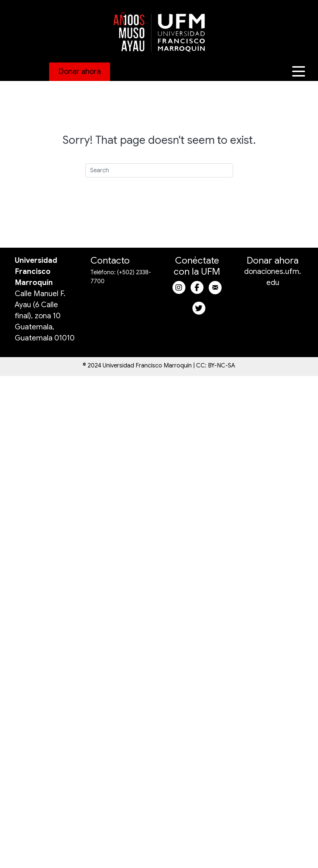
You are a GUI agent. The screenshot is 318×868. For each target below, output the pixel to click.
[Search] (159, 170)
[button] (300, 72)
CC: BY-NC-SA (216, 366)
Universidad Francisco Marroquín (36, 272)
